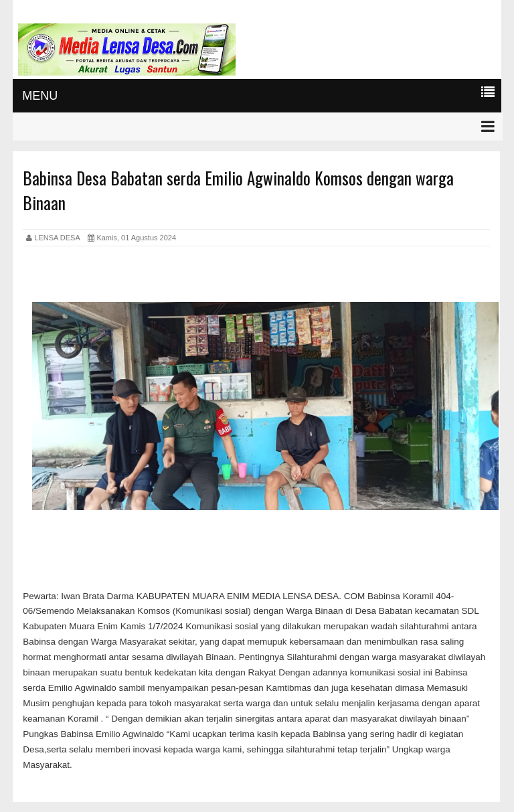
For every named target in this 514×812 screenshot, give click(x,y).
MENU (40, 96)
